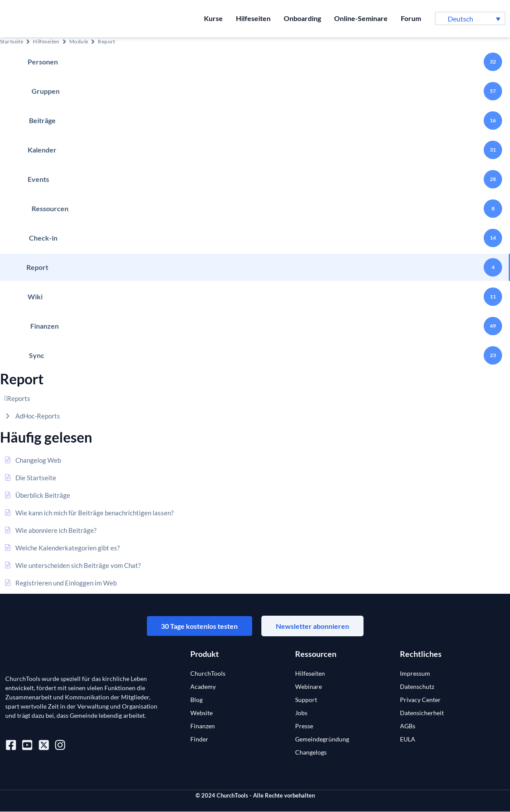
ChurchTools (208, 674)
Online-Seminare (361, 18)
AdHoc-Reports (38, 416)
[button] (470, 18)
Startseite (12, 41)
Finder (199, 739)
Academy (203, 687)
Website (202, 713)
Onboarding (302, 18)
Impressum (415, 674)
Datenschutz (417, 687)
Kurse (213, 18)
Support (306, 700)
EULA (408, 739)
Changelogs (311, 753)
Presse (304, 726)
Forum (411, 18)
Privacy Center (420, 700)
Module (79, 41)
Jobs (301, 713)
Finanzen (203, 726)
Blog (196, 700)
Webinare (308, 687)
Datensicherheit (422, 713)
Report (107, 41)
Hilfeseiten (253, 18)
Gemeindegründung (322, 739)
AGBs (408, 726)
